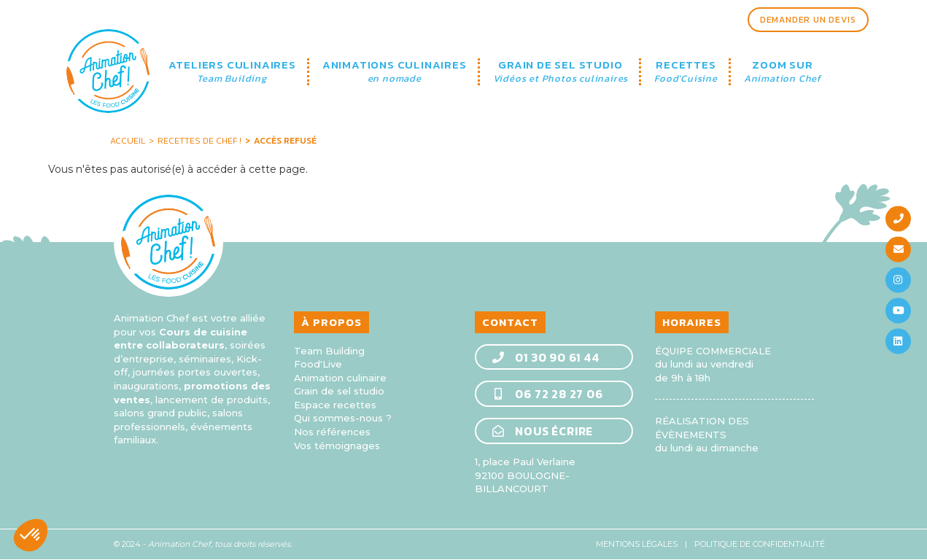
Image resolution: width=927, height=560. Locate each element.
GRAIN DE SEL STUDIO (561, 72)
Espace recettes (335, 405)
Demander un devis (808, 20)
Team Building (329, 351)
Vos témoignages (337, 446)
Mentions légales (637, 544)
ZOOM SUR (783, 72)
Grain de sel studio (339, 391)
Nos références (332, 432)
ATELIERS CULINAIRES (232, 72)
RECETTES (686, 72)
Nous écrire (542, 431)
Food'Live (318, 364)
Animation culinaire (340, 378)
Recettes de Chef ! (199, 141)
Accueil (128, 141)
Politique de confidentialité (760, 544)
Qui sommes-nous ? (343, 418)
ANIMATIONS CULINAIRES (395, 72)
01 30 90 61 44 (545, 357)
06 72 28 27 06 (547, 394)
